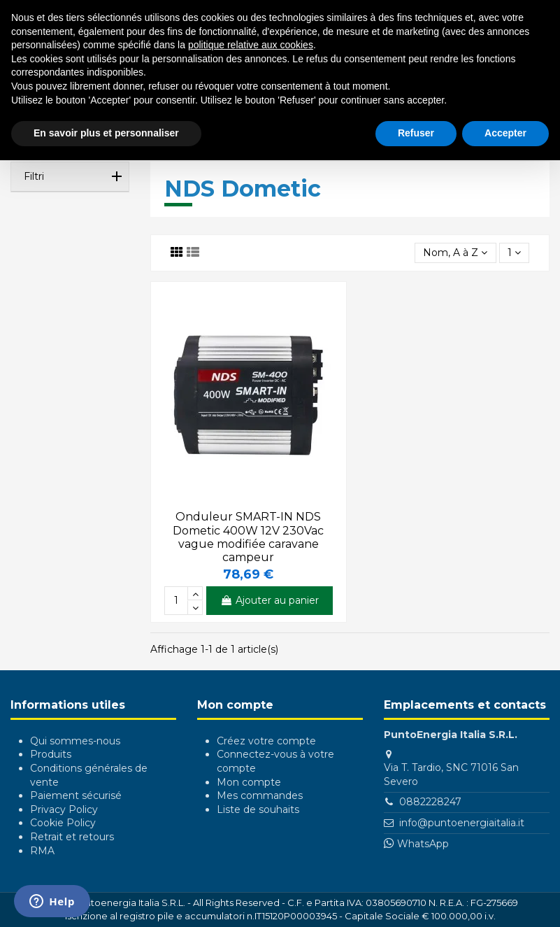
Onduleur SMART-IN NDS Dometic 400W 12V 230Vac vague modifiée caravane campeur (248, 537)
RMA (42, 851)
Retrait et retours (72, 837)
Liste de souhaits (258, 809)
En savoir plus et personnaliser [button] (106, 133)
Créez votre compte (266, 741)
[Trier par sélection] (455, 253)
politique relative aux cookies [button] (251, 45)
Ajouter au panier (270, 600)
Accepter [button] (505, 133)
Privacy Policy (64, 809)
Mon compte (249, 782)
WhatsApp (423, 844)
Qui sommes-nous (75, 741)
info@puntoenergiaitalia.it (462, 823)
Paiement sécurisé (76, 795)
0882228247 (430, 802)
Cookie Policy (63, 823)
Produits (51, 754)
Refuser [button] (416, 133)
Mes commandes (260, 795)
